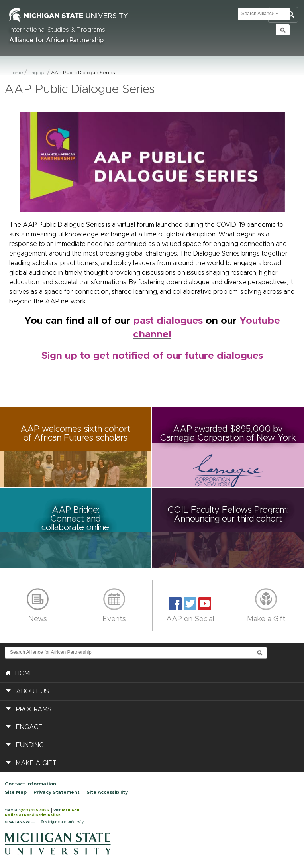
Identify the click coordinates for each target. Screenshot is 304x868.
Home (16, 73)
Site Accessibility (107, 792)
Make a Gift (266, 619)
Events (114, 619)
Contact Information (30, 784)
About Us (32, 691)
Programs (34, 709)
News (38, 619)
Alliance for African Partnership (56, 40)
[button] (76, 447)
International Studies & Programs (57, 30)
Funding (30, 745)
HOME (20, 673)
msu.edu (71, 810)
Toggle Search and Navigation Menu (283, 15)
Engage (37, 73)
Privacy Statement (57, 792)
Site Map (16, 792)
